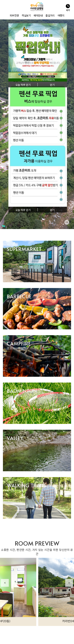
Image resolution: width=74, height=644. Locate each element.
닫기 (52, 210)
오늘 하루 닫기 (23, 210)
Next (69, 583)
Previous (5, 583)
